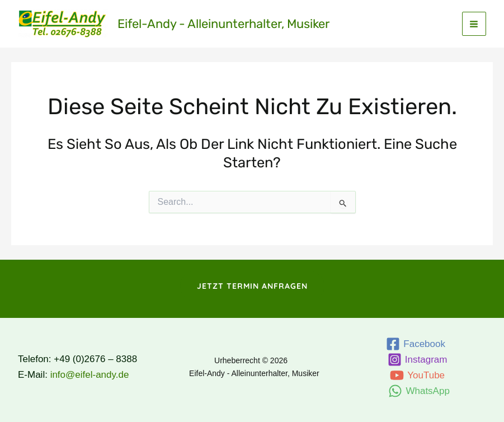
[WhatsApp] (419, 391)
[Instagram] (417, 360)
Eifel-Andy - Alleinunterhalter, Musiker (223, 24)
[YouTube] (417, 375)
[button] (252, 286)
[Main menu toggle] (474, 24)
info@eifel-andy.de (90, 375)
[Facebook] (416, 344)
